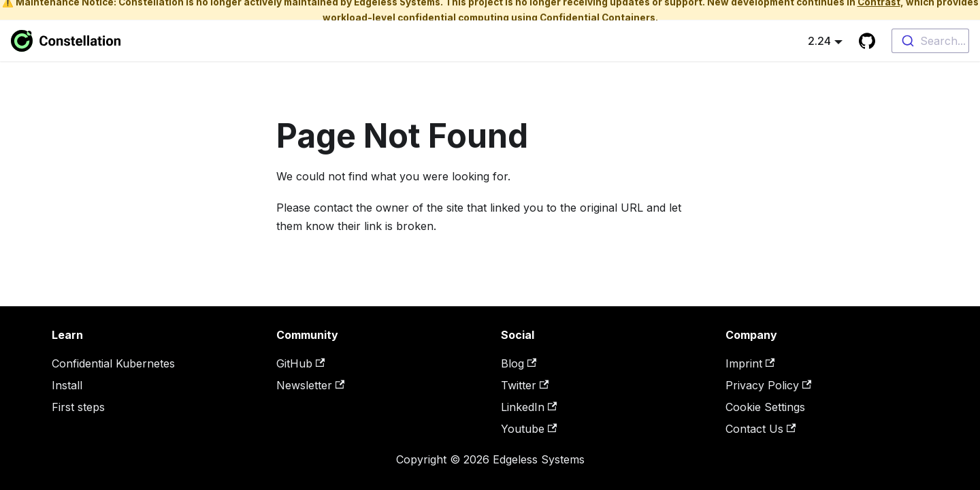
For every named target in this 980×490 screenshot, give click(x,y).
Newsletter (310, 385)
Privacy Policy (768, 385)
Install (67, 385)
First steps (78, 407)
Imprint (750, 363)
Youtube (529, 429)
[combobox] (930, 41)
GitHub (300, 363)
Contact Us (761, 429)
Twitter (525, 385)
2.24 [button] (819, 41)
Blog (519, 363)
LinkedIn (529, 407)
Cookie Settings (765, 407)
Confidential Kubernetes (113, 363)
